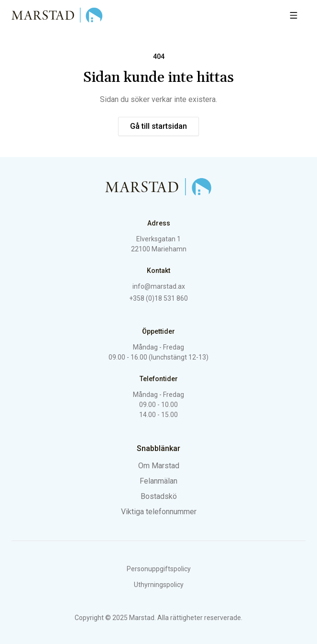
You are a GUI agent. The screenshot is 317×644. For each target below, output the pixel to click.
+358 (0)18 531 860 (158, 298)
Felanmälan (158, 481)
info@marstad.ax (159, 286)
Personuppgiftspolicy (159, 569)
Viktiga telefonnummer (159, 512)
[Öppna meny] (294, 15)
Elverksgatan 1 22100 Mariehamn (159, 244)
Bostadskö (159, 496)
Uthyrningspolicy (159, 585)
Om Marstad (159, 466)
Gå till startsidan (158, 126)
